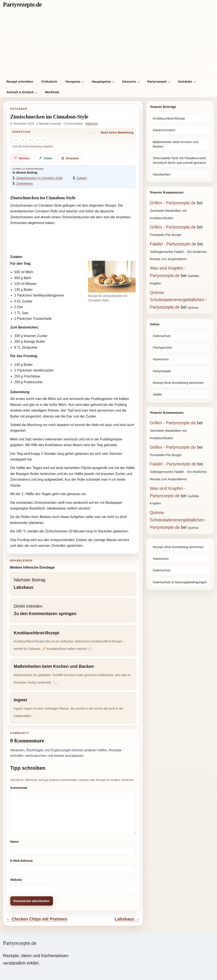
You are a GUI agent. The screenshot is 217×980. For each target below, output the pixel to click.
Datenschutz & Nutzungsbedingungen (180, 582)
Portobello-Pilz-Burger (166, 235)
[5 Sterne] (45, 140)
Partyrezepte (157, 81)
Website (16, 880)
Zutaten (82, 178)
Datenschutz (162, 336)
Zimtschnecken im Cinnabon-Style (39, 178)
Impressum (161, 359)
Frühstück (49, 81)
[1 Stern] (16, 140)
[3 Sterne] (30, 140)
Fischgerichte (162, 347)
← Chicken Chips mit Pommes (37, 919)
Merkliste (52, 92)
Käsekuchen (162, 174)
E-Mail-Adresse (21, 861)
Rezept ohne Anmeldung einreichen (178, 383)
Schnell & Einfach (20, 92)
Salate (157, 394)
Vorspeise (73, 81)
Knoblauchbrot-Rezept (169, 118)
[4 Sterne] (37, 140)
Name (14, 842)
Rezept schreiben (20, 81)
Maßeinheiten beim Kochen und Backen (175, 144)
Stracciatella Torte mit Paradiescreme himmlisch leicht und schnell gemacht (179, 160)
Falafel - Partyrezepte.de (173, 244)
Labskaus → (127, 919)
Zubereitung (24, 184)
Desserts (129, 81)
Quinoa (193, 307)
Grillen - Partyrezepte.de (173, 203)
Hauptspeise (101, 81)
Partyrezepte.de (22, 4)
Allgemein (92, 124)
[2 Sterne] (23, 140)
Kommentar (19, 788)
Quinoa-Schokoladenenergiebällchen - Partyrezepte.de (178, 300)
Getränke (185, 81)
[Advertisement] (108, 45)
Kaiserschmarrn (164, 130)
